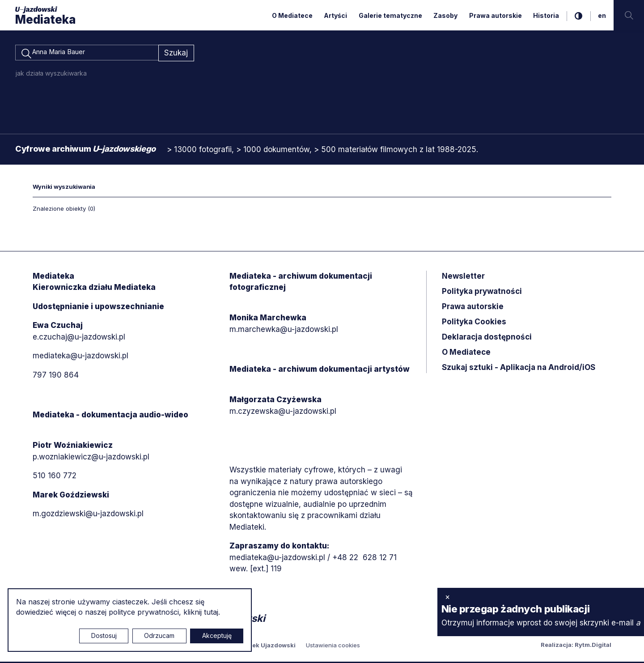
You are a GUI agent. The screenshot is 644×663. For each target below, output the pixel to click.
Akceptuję (217, 635)
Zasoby (445, 15)
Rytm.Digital (593, 646)
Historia (546, 15)
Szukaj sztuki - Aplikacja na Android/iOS (519, 369)
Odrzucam (159, 635)
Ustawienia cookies (333, 646)
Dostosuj (104, 635)
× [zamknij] (447, 597)
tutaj (211, 612)
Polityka (474, 323)
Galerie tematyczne (390, 15)
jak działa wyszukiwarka (51, 74)
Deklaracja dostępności (487, 338)
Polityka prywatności (482, 293)
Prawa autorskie (496, 15)
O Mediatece (292, 15)
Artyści (335, 15)
